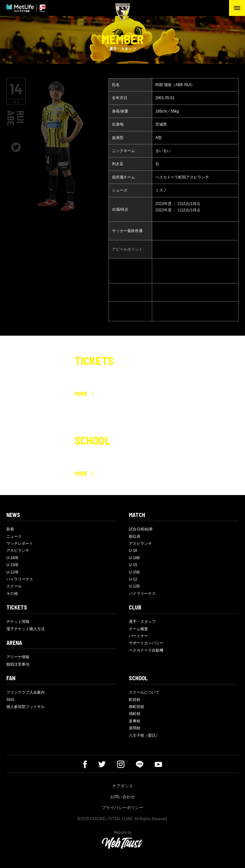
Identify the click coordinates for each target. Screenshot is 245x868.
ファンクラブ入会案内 (26, 692)
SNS (10, 700)
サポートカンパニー (146, 643)
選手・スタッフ (142, 622)
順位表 (135, 536)
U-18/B (12, 558)
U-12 (133, 579)
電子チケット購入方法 (26, 629)
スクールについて (144, 692)
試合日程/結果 (141, 529)
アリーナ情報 (18, 657)
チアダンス (123, 786)
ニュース (14, 536)
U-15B (134, 572)
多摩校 (135, 721)
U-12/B (12, 572)
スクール (14, 586)
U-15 (133, 565)
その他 (12, 594)
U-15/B (12, 565)
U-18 (133, 551)
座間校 (135, 728)
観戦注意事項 (18, 664)
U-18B (134, 558)
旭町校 (135, 714)
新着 (10, 529)
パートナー (138, 636)
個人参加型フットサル (26, 707)
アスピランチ (18, 551)
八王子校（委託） (144, 735)
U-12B (134, 586)
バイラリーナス (20, 579)
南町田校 (137, 707)
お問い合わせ (122, 797)
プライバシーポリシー (122, 808)
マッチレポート (20, 543)
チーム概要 (138, 629)
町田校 (135, 700)
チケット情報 (18, 622)
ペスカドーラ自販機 (146, 650)
